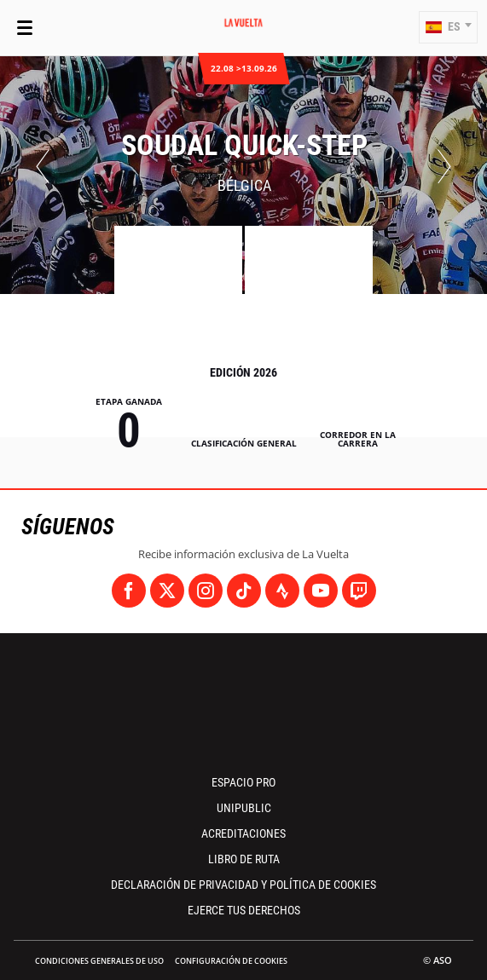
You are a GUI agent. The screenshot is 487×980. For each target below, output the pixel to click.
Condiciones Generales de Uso (99, 961)
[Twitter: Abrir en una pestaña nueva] (167, 591)
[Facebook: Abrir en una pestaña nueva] (129, 591)
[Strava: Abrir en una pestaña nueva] (282, 591)
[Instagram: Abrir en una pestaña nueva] (206, 591)
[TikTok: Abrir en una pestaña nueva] (244, 591)
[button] (448, 27)
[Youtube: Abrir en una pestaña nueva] (321, 591)
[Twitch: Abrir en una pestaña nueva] (359, 591)
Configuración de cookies (231, 961)
